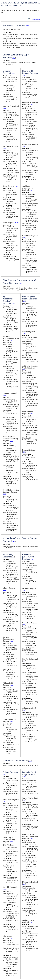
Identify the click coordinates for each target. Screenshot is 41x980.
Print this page (34, 19)
